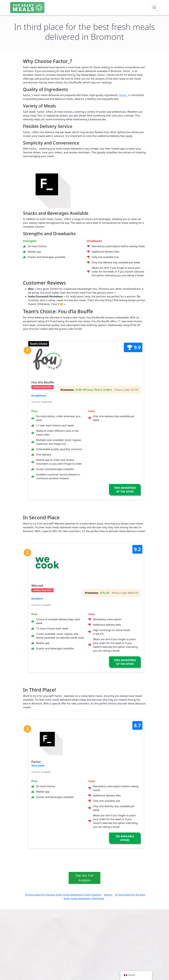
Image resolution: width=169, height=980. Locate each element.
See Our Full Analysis (84, 878)
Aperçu (108, 895)
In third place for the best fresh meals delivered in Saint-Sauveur (63, 895)
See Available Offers (125, 838)
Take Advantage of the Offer (125, 490)
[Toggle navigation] (154, 7)
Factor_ (123, 95)
